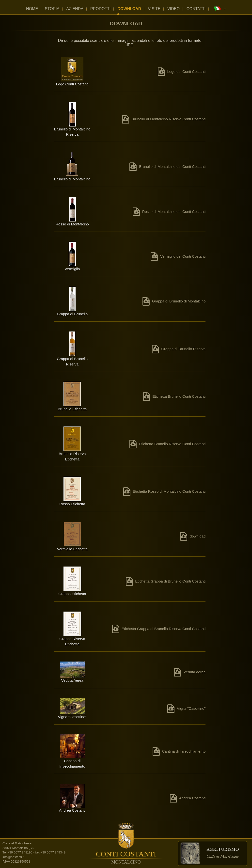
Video (173, 9)
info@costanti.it (13, 857)
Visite (154, 9)
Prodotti (101, 9)
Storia (52, 9)
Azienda (75, 9)
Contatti (196, 9)
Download (129, 9)
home (32, 9)
